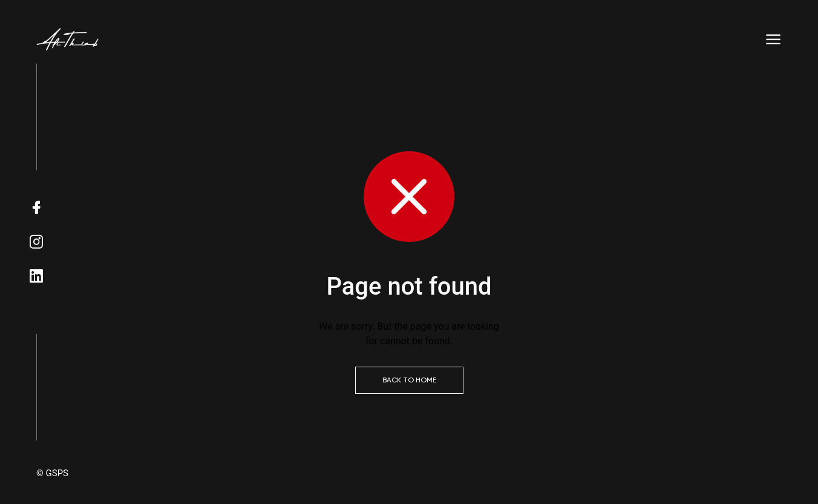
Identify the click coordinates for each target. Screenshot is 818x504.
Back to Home (409, 380)
